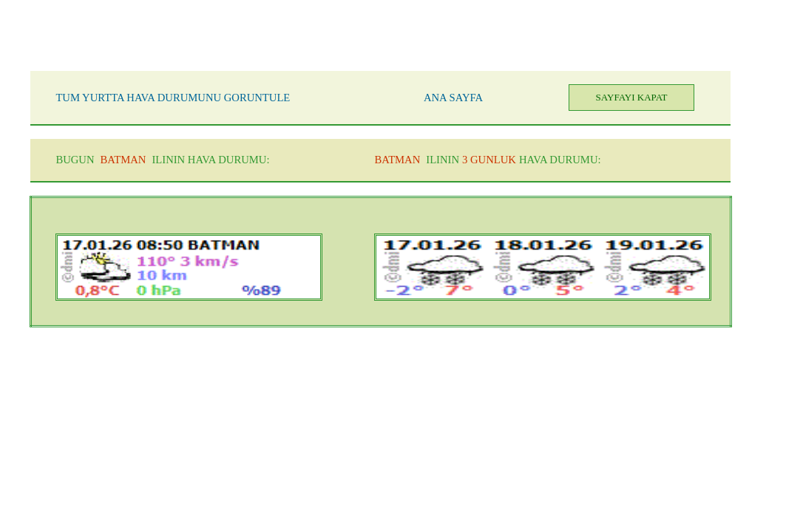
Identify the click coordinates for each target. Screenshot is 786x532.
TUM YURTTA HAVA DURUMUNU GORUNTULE (173, 98)
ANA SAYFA (453, 98)
